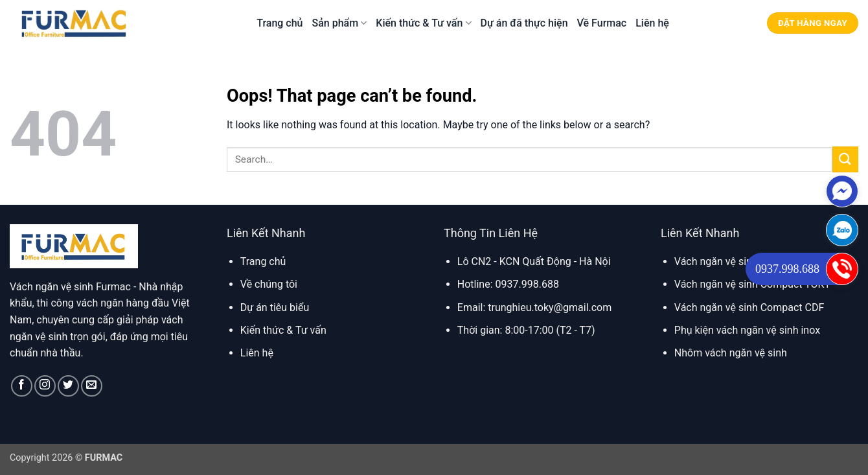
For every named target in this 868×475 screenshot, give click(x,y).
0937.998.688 (787, 269)
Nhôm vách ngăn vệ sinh (731, 353)
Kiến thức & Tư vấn (423, 23)
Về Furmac (602, 23)
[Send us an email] (92, 386)
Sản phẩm (340, 23)
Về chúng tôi (269, 284)
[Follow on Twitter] (68, 386)
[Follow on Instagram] (45, 386)
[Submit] (845, 159)
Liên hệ (652, 23)
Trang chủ (280, 23)
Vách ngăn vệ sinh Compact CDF (749, 307)
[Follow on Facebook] (22, 386)
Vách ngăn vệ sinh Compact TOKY (752, 284)
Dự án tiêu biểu (275, 307)
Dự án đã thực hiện (524, 23)
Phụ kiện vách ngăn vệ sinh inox (747, 330)
